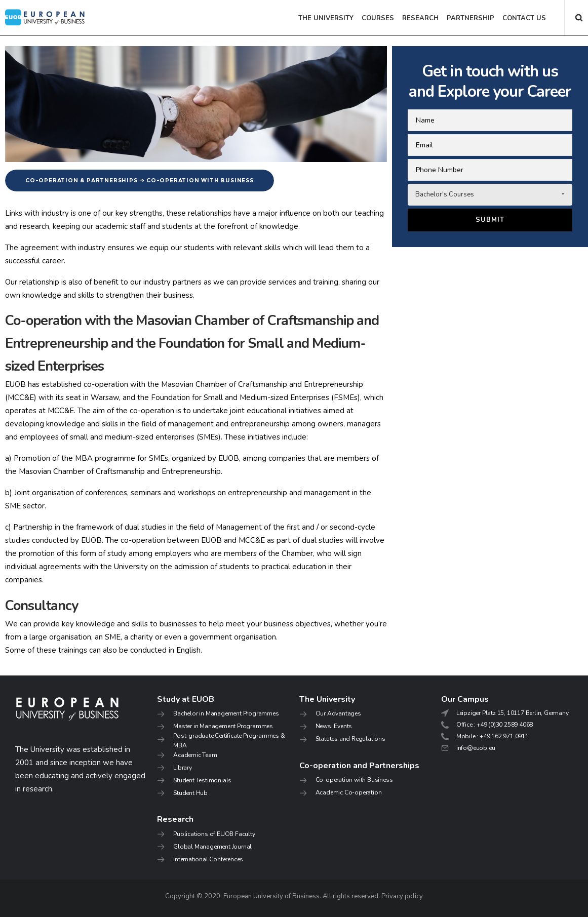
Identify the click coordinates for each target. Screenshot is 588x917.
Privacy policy (402, 896)
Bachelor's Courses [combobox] (445, 194)
